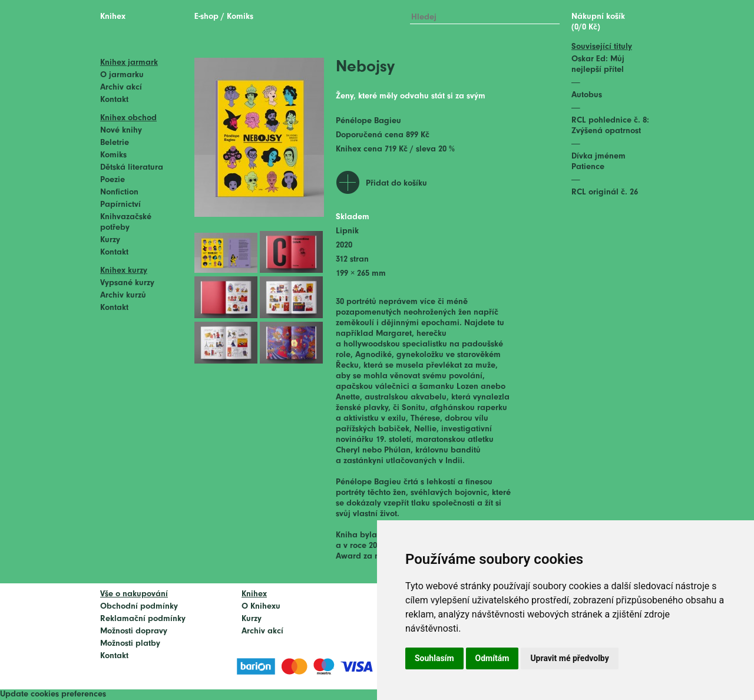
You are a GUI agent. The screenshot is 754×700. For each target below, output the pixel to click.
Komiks (113, 155)
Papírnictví (120, 205)
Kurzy (110, 240)
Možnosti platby (130, 644)
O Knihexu (261, 607)
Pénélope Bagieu (368, 121)
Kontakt (114, 100)
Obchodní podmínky (139, 607)
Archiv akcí (121, 87)
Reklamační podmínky (143, 619)
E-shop (206, 17)
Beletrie (115, 143)
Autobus (587, 95)
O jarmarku (122, 75)
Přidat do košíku (396, 184)
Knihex (113, 17)
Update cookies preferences (53, 694)
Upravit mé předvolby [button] (569, 658)
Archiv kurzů (123, 295)
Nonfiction (119, 192)
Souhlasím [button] (434, 658)
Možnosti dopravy (134, 631)
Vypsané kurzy (127, 283)
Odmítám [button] (492, 658)
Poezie (113, 180)
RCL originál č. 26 (605, 192)
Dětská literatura (132, 168)
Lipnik (347, 231)
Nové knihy (121, 131)
